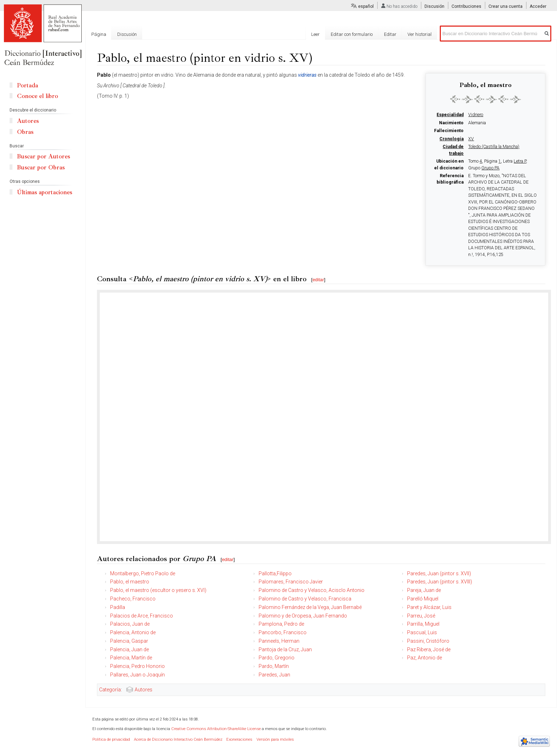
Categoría (110, 690)
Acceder (538, 6)
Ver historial (420, 34)
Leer (315, 34)
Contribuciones (466, 6)
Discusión (434, 6)
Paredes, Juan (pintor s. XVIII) (440, 582)
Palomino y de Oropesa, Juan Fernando (303, 616)
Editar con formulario (352, 34)
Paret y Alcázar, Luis (429, 607)
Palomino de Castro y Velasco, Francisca (305, 599)
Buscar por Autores (44, 156)
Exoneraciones (239, 739)
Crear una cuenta (505, 6)
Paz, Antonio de (424, 658)
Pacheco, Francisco (133, 599)
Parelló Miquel (423, 599)
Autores (144, 690)
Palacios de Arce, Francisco (142, 616)
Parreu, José (421, 616)
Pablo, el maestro (130, 582)
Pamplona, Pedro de (281, 624)
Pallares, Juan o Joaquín (137, 675)
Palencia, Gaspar (129, 641)
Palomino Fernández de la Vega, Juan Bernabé (310, 607)
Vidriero (476, 115)
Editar (390, 34)
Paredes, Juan (274, 675)
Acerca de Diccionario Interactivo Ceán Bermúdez (178, 739)
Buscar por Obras (41, 167)
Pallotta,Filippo (275, 573)
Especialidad (450, 115)
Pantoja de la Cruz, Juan (285, 649)
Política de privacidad (111, 739)
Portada (28, 85)
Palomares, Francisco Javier (291, 582)
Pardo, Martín (274, 666)
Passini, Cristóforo (428, 641)
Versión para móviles (275, 739)
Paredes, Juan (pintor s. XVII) (439, 573)
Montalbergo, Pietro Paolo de (143, 573)
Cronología (451, 139)
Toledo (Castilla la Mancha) (494, 147)
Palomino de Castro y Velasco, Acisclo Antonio (312, 590)
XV (471, 139)
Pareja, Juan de (424, 590)
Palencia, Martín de (131, 658)
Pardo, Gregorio (277, 658)
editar (318, 280)
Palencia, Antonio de (133, 632)
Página (99, 34)
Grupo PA (490, 168)
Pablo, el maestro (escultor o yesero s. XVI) (158, 590)
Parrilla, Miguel (423, 624)
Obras (25, 132)
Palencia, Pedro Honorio (137, 666)
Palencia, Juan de (129, 649)
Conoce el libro (37, 96)
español (366, 6)
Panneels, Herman (279, 641)
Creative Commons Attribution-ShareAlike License (216, 729)
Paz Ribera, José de (429, 649)
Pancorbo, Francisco (283, 632)
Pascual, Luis (422, 632)
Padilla (118, 607)
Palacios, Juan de (130, 624)
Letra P (520, 161)
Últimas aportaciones (45, 192)
